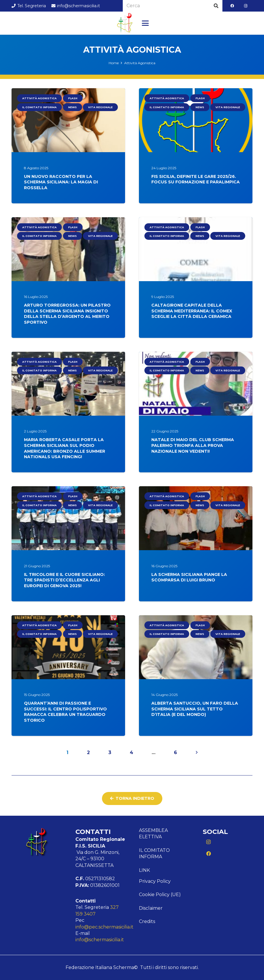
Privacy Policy (155, 881)
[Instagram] (246, 6)
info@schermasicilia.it (100, 940)
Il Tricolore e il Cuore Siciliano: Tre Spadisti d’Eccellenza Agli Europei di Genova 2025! (64, 580)
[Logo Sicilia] (125, 23)
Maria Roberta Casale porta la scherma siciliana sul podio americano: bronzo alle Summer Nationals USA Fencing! (65, 448)
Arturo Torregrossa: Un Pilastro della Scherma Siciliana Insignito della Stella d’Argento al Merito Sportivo (67, 314)
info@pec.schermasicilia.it (104, 927)
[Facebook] (232, 6)
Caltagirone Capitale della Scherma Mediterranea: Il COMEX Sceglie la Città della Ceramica (192, 311)
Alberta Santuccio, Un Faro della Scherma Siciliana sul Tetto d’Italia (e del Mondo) (195, 709)
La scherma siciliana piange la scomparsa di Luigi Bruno (189, 577)
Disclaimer (151, 908)
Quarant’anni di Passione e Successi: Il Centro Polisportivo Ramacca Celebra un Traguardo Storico (65, 712)
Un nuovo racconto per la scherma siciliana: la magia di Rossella (61, 182)
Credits (147, 921)
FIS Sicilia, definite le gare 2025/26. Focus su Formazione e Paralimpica (196, 179)
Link (144, 870)
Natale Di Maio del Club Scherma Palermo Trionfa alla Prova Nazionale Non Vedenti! (193, 446)
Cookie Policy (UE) (160, 895)
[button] (145, 23)
